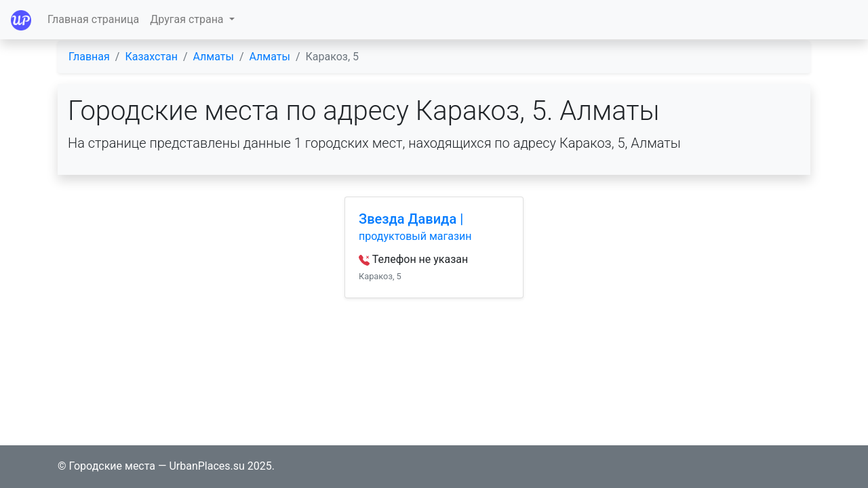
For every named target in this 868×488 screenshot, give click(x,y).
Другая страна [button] (188, 19)
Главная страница (93, 19)
